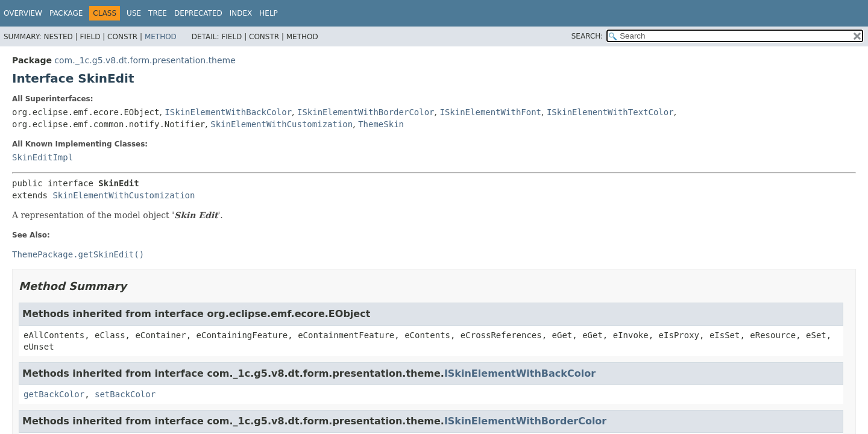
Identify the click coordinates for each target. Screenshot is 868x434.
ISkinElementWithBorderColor (366, 112)
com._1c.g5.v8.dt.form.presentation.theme (145, 60)
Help (269, 13)
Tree (158, 13)
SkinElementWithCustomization (281, 124)
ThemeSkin (381, 124)
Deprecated (198, 13)
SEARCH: (587, 36)
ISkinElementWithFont (490, 112)
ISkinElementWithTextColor (610, 112)
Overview (23, 13)
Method (161, 37)
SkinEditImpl (42, 157)
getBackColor (54, 394)
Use (134, 13)
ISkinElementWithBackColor (228, 112)
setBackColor (125, 394)
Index (241, 13)
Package (66, 13)
